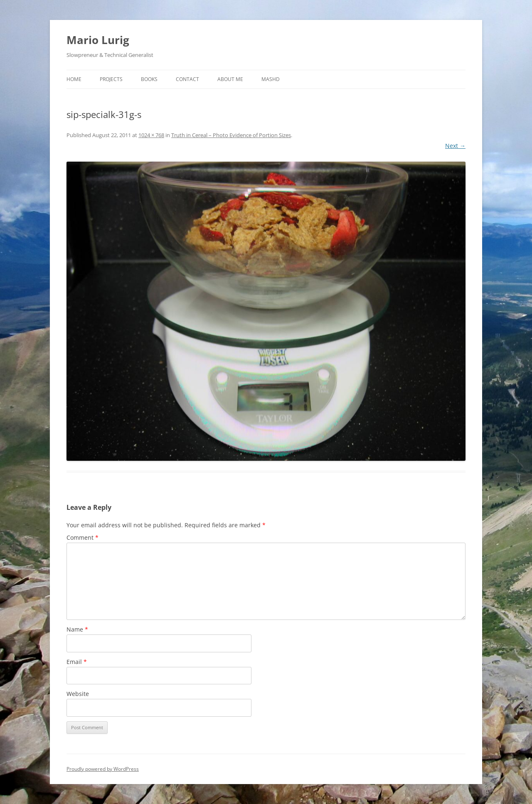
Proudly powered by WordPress (103, 769)
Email (77, 662)
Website (78, 694)
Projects (111, 79)
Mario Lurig (98, 40)
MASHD (271, 79)
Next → (455, 146)
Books (149, 79)
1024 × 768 (151, 135)
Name (77, 629)
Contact (187, 79)
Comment (83, 537)
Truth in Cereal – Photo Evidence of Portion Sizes (231, 135)
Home (74, 79)
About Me (230, 79)
